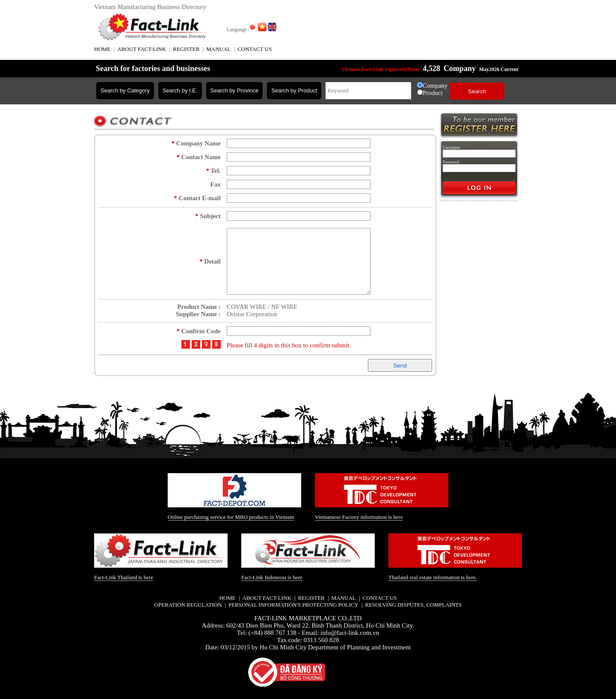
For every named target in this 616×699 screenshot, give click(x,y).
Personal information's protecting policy (293, 604)
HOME (102, 49)
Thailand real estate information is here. (433, 577)
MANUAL (218, 49)
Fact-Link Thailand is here (124, 576)
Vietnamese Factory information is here (359, 517)
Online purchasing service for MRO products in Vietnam (231, 517)
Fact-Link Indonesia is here (272, 577)
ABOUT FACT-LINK (142, 49)
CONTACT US (255, 49)
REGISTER (186, 49)
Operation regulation (188, 604)
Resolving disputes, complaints (413, 604)
